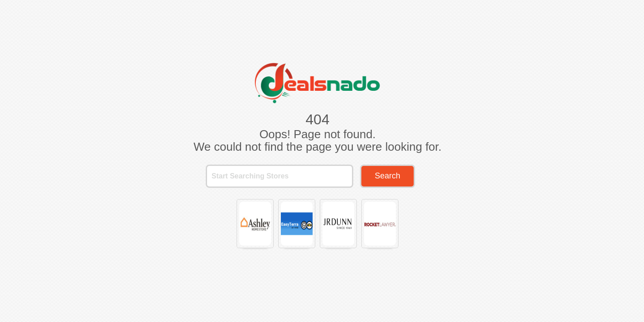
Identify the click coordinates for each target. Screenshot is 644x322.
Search (388, 176)
